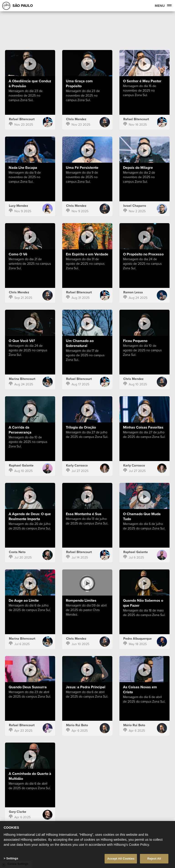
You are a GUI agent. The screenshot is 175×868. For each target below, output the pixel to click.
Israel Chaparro (135, 206)
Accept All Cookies (121, 860)
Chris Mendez (76, 119)
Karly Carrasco (77, 465)
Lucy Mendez (18, 206)
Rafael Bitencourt (22, 119)
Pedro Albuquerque (138, 639)
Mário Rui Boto (77, 725)
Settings (12, 860)
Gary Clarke (18, 812)
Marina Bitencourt (22, 379)
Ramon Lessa (133, 292)
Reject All (154, 860)
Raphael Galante (21, 465)
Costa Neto (17, 552)
